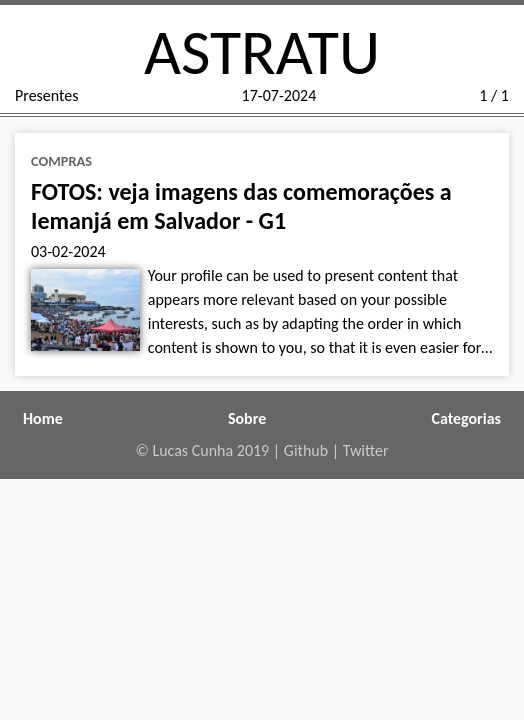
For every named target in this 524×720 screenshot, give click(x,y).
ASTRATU (262, 52)
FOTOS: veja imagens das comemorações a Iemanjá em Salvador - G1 (241, 206)
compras (61, 161)
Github (306, 450)
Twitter (366, 450)
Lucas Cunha (192, 450)
